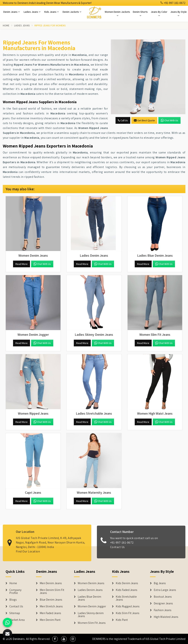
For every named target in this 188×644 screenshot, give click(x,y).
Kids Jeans (52, 12)
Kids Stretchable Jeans (126, 598)
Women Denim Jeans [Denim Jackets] (91, 583)
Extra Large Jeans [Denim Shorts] (165, 590)
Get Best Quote (144, 120)
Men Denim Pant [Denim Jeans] (50, 620)
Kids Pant (122, 620)
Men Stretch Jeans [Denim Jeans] (51, 606)
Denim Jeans (12, 12)
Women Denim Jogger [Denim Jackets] (92, 606)
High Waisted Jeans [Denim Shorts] (166, 617)
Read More (22, 264)
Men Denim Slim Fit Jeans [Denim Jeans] (52, 591)
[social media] (55, 639)
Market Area (17, 620)
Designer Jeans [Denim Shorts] (163, 603)
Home (6, 25)
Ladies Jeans (32, 12)
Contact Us (117, 550)
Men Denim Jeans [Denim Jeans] (51, 583)
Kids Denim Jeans (127, 583)
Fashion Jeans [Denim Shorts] (163, 610)
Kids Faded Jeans (127, 590)
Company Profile (15, 591)
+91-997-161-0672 (173, 3)
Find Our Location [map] (28, 548)
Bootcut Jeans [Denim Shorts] (163, 597)
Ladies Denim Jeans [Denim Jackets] (90, 590)
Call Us (123, 120)
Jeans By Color (159, 13)
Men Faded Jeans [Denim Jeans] (50, 613)
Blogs (13, 600)
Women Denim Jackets (117, 13)
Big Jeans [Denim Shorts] (160, 583)
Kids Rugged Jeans (128, 606)
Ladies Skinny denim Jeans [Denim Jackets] (91, 615)
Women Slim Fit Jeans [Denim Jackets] (92, 623)
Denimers (19, 639)
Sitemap (15, 613)
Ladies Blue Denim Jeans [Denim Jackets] (89, 598)
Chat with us (169, 120)
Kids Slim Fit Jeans (128, 613)
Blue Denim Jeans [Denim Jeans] (51, 600)
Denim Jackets (72, 12)
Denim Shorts (140, 13)
